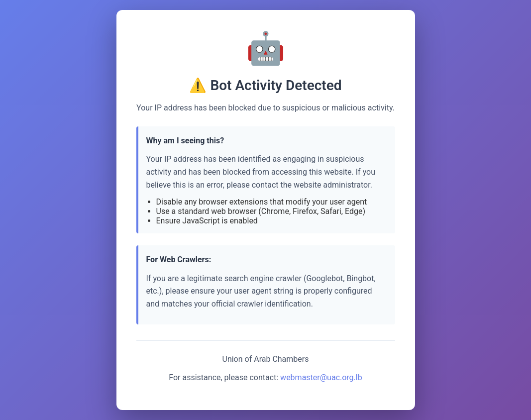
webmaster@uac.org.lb (321, 377)
